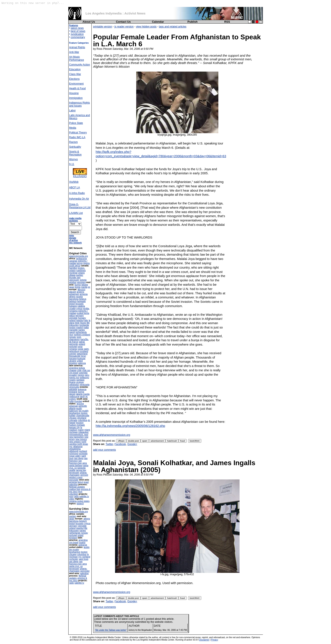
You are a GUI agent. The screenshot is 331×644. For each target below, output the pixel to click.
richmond (74, 454)
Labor (73, 111)
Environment (76, 84)
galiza (72, 316)
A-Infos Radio (77, 193)
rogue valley (75, 456)
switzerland (82, 354)
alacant (73, 292)
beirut (80, 482)
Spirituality (75, 147)
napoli (72, 332)
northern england (82, 335)
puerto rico (74, 377)
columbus (83, 420)
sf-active (74, 240)
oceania (73, 501)
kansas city (74, 427)
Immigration (76, 98)
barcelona (74, 299)
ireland (72, 320)
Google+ (132, 444)
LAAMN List (76, 213)
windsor (73, 282)
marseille (74, 330)
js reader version (124, 27)
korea (78, 287)
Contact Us (123, 22)
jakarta (85, 285)
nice (71, 335)
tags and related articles (173, 27)
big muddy (83, 411)
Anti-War (74, 52)
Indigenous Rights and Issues (80, 104)
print (71, 496)
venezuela (85, 385)
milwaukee (83, 432)
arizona (80, 404)
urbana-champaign (78, 474)
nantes (82, 330)
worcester (74, 480)
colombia (83, 373)
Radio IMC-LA (77, 137)
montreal (73, 273)
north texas (82, 444)
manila (84, 287)
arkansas (74, 406)
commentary (78, 37)
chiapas (73, 370)
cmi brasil (74, 373)
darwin (72, 394)
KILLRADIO (80, 175)
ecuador (73, 375)
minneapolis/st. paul (79, 435)
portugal (73, 347)
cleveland (82, 418)
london (72, 328)
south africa (75, 266)
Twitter (109, 444)
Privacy (215, 640)
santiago (80, 380)
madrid (79, 328)
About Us (89, 22)
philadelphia (75, 449)
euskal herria (83, 313)
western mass (76, 477)
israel (86, 482)
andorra (80, 292)
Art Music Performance (77, 58)
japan (72, 287)
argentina (74, 368)
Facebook (120, 444)
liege (77, 323)
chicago (73, 418)
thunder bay (75, 278)
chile (79, 370)
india (71, 401)
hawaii (72, 423)
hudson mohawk (77, 425)
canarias (73, 261)
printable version (103, 27)
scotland (84, 351)
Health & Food (78, 88)
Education (75, 69)
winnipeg (81, 282)
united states (83, 501)
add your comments (105, 450)
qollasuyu (85, 377)
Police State (76, 123)
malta (86, 328)
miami (87, 430)
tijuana (72, 382)
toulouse (81, 358)
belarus (83, 299)
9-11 (72, 164)
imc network (75, 243)
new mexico (81, 439)
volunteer (74, 494)
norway (73, 337)
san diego (79, 458)
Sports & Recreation (75, 153)
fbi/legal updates (77, 487)
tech (80, 492)
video (72, 499)
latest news (77, 28)
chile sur (86, 370)
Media (73, 128)
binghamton (75, 413)
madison (73, 430)
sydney (73, 399)
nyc (71, 446)
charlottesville (83, 416)
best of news (78, 31)
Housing (74, 93)
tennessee (74, 473)
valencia (82, 363)
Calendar (158, 22)
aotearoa (82, 389)
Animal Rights (77, 47)
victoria (83, 280)
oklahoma (78, 446)
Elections (74, 79)
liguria (83, 323)
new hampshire (77, 437)
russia (80, 349)
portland (83, 451)
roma (80, 347)
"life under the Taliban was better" (111, 630)
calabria (81, 306)
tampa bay (81, 470)
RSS (227, 22)
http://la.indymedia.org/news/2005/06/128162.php (130, 426)
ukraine (73, 361)
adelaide (73, 389)
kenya (80, 263)
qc (89, 287)
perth (82, 396)
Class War (75, 74)
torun (84, 356)
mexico (81, 375)
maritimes (81, 270)
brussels (79, 304)
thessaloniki (75, 356)
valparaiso (74, 385)
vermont (84, 475)
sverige (73, 354)
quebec (80, 275)
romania (73, 349)
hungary (82, 318)
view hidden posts (146, 27)
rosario (73, 380)
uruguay (80, 382)
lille (88, 323)
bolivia (82, 368)
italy (86, 320)
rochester (83, 454)
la (81, 427)
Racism (74, 142)
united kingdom (76, 362)
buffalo (72, 416)
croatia (72, 308)
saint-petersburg (79, 350)
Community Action (80, 65)
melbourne (74, 396)
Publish (193, 22)
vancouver (74, 280)
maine (81, 430)
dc (89, 420)
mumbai (78, 401)
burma (78, 285)
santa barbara (76, 465)
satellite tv (84, 496)
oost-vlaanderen (75, 338)
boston (84, 413)
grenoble (73, 318)
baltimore (74, 411)
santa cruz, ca (76, 566)
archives (74, 221)
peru (87, 375)
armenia (84, 294)
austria (79, 297)
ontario (81, 273)
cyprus (79, 308)
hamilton (73, 268)
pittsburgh (74, 451)
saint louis (83, 559)
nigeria (86, 263)
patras (82, 342)
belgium (73, 301)
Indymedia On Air (79, 199)
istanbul (80, 320)
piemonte (74, 344)
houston (80, 423)
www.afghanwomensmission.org (112, 435)
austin (79, 408)
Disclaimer (204, 640)
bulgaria (73, 306)
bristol (72, 304)
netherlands (81, 332)
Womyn (74, 159)
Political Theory (78, 133)
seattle (72, 470)
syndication (77, 34)
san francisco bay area (78, 462)
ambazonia (81, 259)
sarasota (81, 468)
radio (76, 496)
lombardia (84, 325)
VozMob (74, 182)
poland (82, 344)
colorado (73, 420)
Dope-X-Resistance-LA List (80, 206)
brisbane (73, 392)
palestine (74, 485)
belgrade (81, 301)
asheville (83, 406)
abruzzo (82, 289)
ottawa (72, 275)
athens (72, 297)
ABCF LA (75, 187)
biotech (80, 504)
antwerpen (74, 294)
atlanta (72, 408)
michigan (74, 432)
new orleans (75, 442)
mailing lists (75, 489)
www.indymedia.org (79, 256)
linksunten (74, 325)
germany (79, 316)
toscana (73, 358)
